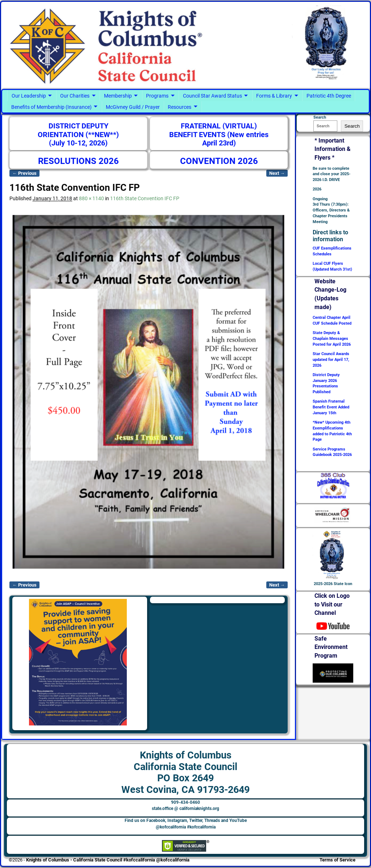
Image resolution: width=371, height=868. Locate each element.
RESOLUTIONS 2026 (78, 161)
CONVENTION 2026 (219, 161)
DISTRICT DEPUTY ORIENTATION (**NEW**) (78, 130)
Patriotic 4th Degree (329, 96)
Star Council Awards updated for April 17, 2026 (331, 360)
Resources (180, 107)
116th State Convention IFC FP (145, 198)
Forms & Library (274, 96)
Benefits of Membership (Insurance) (51, 107)
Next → (277, 173)
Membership (118, 96)
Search (352, 126)
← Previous (24, 173)
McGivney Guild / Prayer (133, 107)
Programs (157, 96)
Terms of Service (337, 860)
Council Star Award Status (212, 96)
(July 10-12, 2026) (78, 143)
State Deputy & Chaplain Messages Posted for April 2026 (332, 339)
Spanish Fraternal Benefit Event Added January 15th (331, 407)
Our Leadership (29, 96)
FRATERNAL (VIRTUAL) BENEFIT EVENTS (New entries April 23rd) (219, 135)
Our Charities (75, 96)
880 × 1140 (91, 198)
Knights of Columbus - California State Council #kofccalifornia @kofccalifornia (108, 860)
